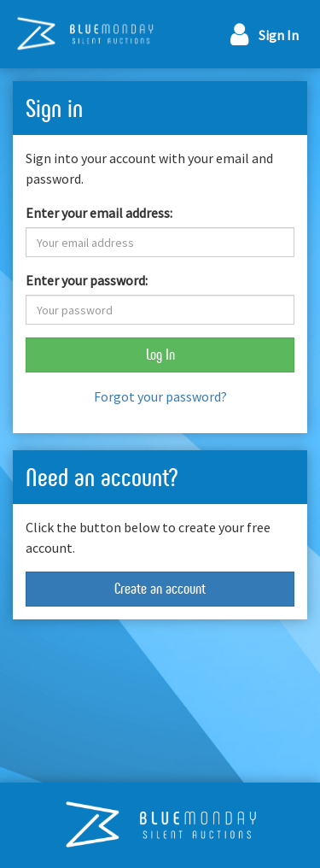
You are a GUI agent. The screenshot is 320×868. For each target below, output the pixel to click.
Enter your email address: (99, 213)
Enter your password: (87, 280)
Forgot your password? (160, 396)
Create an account (160, 589)
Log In (160, 355)
